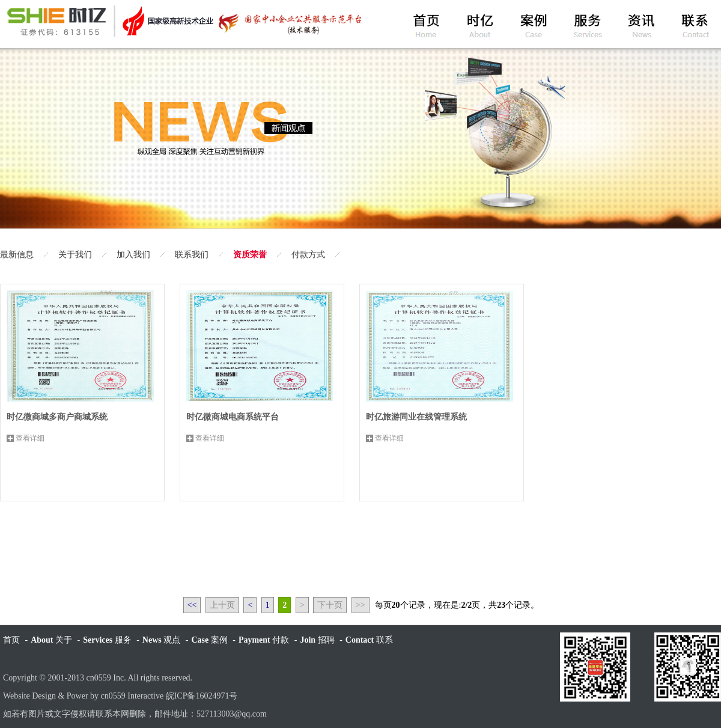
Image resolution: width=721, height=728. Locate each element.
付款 (264, 640)
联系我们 (192, 255)
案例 (209, 640)
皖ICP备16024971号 (202, 696)
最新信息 (17, 255)
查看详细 (30, 438)
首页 (11, 640)
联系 (369, 640)
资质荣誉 (250, 255)
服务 (107, 640)
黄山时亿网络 (183, 21)
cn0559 (99, 678)
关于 (51, 640)
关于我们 (75, 255)
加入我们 (133, 255)
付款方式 (308, 255)
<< (192, 605)
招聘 (317, 640)
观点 (161, 640)
